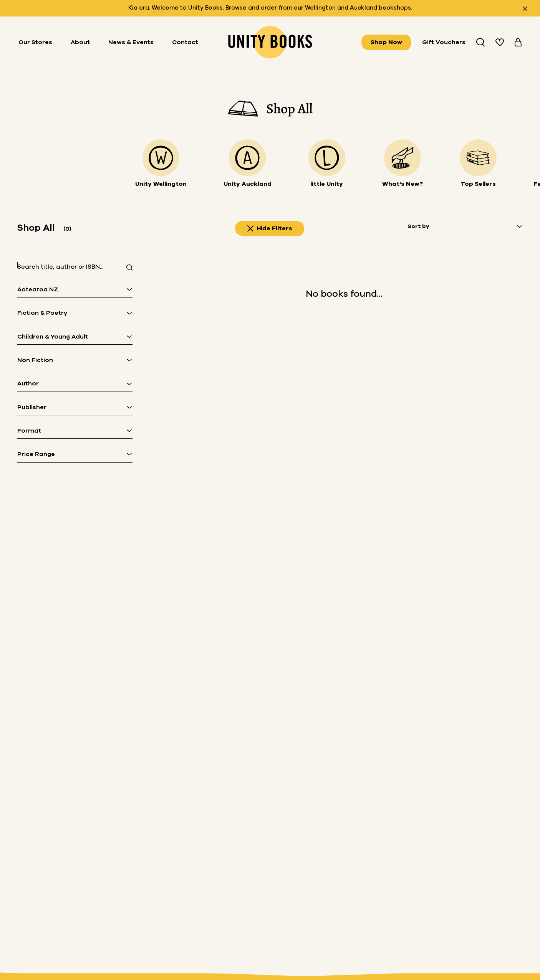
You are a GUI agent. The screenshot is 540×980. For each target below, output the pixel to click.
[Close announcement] (525, 9)
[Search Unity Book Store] (480, 42)
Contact (185, 42)
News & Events (131, 42)
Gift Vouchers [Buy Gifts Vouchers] (444, 42)
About (80, 42)
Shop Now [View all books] (386, 42)
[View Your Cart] (518, 42)
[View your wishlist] (500, 42)
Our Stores (35, 42)
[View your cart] (518, 42)
